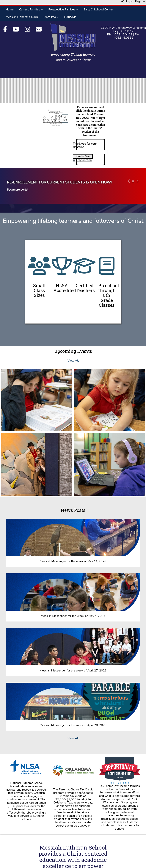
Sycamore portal (18, 190)
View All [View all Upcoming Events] (73, 361)
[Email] (39, 31)
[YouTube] (16, 31)
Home (10, 10)
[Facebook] (5, 31)
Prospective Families (63, 10)
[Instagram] (27, 31)
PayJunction (84, 160)
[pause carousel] (133, 182)
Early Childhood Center (98, 10)
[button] (128, 186)
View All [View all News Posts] (73, 738)
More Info (51, 17)
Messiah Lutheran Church (22, 17)
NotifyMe (70, 17)
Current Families (31, 10)
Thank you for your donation (85, 146)
